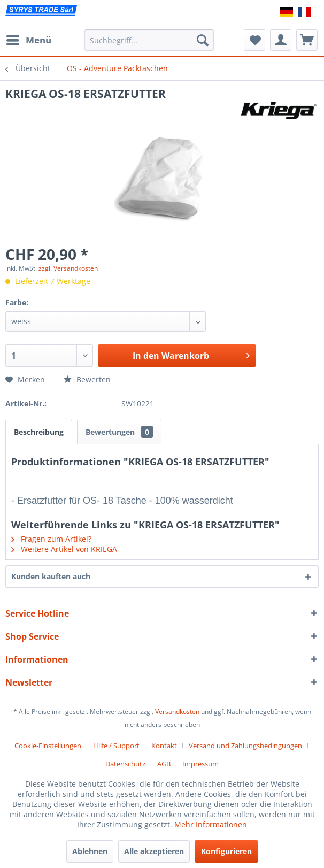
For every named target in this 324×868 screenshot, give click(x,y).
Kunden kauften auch (51, 576)
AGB (164, 764)
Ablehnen (90, 851)
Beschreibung (39, 432)
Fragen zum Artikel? (51, 539)
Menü (29, 39)
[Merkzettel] (254, 40)
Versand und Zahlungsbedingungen (245, 746)
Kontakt (164, 746)
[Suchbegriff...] (149, 40)
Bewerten (87, 379)
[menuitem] (28, 40)
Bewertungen (119, 432)
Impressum (200, 764)
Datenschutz (125, 764)
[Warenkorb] (307, 40)
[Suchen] (203, 40)
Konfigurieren (226, 851)
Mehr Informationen (211, 824)
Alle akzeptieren (154, 851)
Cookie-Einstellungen (48, 746)
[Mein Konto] (281, 40)
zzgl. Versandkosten (68, 268)
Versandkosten (177, 712)
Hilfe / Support (116, 746)
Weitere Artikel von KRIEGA (64, 549)
